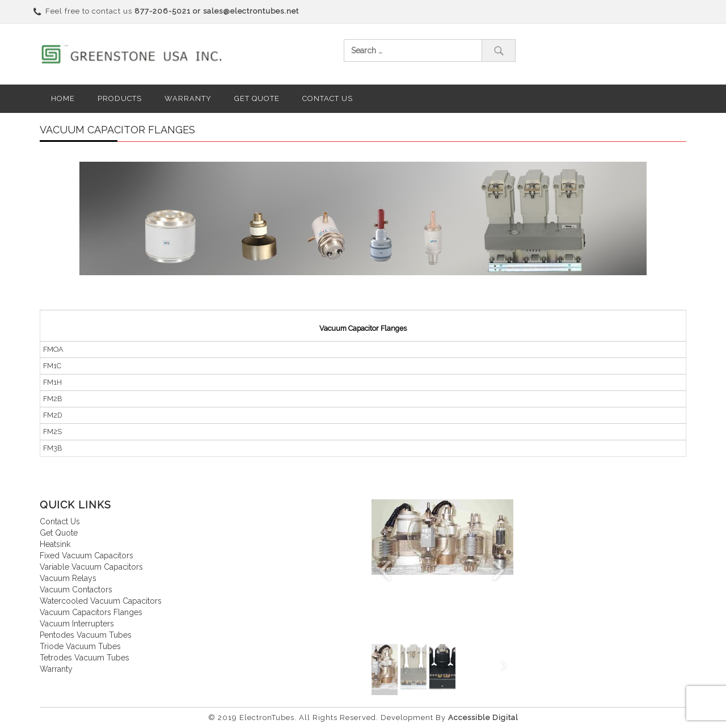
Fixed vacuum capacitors (86, 556)
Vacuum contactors (76, 590)
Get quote (59, 533)
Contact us (328, 98)
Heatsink (55, 544)
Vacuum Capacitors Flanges (91, 612)
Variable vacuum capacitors (91, 567)
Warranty (188, 98)
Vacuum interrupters (77, 624)
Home (63, 98)
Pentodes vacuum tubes (86, 635)
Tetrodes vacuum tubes (85, 658)
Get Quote (257, 98)
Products (120, 98)
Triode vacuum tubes (80, 646)
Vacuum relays (68, 578)
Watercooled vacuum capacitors (101, 601)
